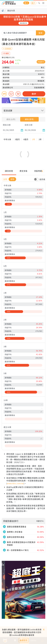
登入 (26, 3)
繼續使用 (23, 640)
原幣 (12, 184)
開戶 (33, 3)
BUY (34, 94)
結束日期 (29, 125)
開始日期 (7, 125)
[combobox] (23, 33)
